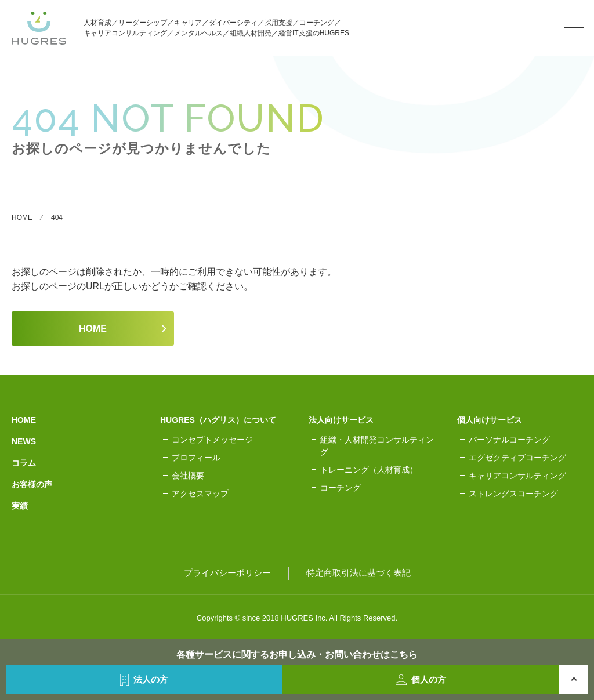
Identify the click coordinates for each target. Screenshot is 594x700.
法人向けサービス (341, 420)
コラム (24, 463)
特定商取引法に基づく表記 (358, 573)
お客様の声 (32, 484)
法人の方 (144, 680)
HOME (93, 329)
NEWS (24, 441)
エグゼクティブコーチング (517, 458)
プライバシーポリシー (227, 573)
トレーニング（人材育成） (369, 470)
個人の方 (421, 680)
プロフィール (196, 458)
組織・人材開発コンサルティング (377, 446)
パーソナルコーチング (509, 440)
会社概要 (188, 476)
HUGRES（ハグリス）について (218, 420)
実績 (20, 506)
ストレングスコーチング (513, 494)
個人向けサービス (490, 420)
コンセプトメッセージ (212, 440)
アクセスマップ (200, 494)
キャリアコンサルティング (517, 476)
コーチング (341, 488)
